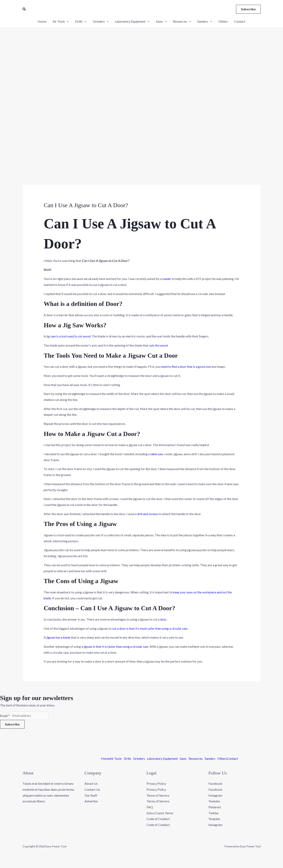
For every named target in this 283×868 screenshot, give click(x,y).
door (163, 619)
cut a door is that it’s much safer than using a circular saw (150, 628)
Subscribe (12, 725)
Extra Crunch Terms (160, 813)
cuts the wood (158, 345)
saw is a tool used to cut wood (71, 336)
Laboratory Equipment (162, 759)
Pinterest (215, 807)
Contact (232, 759)
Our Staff (91, 796)
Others (222, 759)
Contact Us (92, 790)
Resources (196, 759)
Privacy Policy (156, 784)
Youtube (214, 801)
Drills (127, 759)
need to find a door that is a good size (186, 366)
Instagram (215, 796)
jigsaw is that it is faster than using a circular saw (116, 646)
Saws (183, 759)
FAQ (150, 807)
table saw (157, 454)
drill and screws (148, 514)
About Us (91, 784)
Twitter (214, 813)
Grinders (139, 759)
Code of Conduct (158, 819)
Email (5, 716)
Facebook (215, 784)
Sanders (210, 759)
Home (105, 759)
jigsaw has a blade (59, 637)
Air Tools (116, 759)
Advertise (91, 801)
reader (167, 279)
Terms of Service (158, 796)
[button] (24, 9)
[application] (67, 21)
